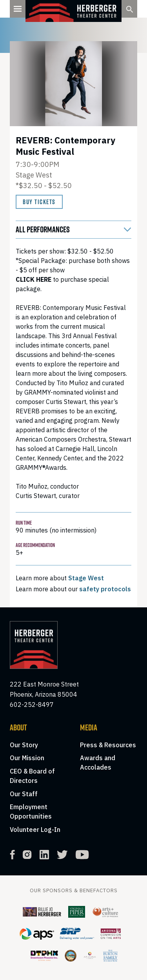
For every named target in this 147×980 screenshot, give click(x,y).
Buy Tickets (39, 202)
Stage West (86, 578)
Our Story (24, 745)
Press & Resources (108, 745)
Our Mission (27, 758)
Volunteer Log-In (35, 830)
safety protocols (105, 589)
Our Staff (24, 794)
